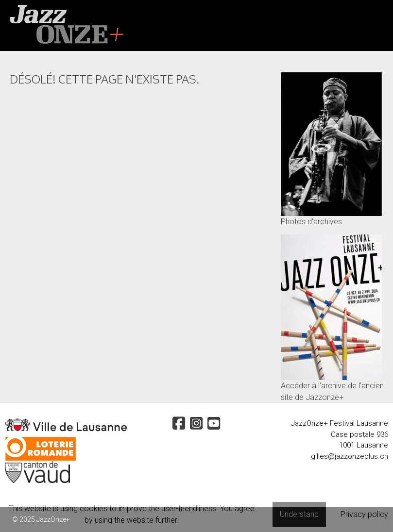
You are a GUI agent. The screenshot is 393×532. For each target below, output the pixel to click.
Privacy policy (364, 514)
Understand (299, 514)
